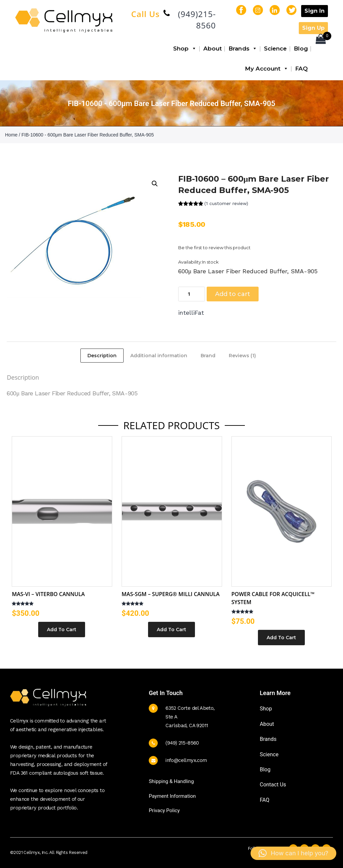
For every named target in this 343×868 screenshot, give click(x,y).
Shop (185, 49)
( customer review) (226, 203)
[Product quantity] (192, 294)
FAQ (301, 69)
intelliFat (191, 313)
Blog (301, 49)
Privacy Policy (164, 810)
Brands (243, 49)
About (213, 49)
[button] (155, 184)
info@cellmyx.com (186, 760)
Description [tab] (102, 356)
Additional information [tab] (159, 356)
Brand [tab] (208, 356)
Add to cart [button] (281, 638)
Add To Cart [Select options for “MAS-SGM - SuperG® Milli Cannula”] (171, 630)
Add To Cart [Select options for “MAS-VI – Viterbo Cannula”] (62, 630)
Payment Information (172, 796)
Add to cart (233, 294)
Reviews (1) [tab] (242, 356)
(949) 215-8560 (182, 743)
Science (276, 49)
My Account (267, 69)
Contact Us (273, 785)
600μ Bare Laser (28, 393)
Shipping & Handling (171, 781)
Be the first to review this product (214, 248)
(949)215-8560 (197, 20)
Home (11, 135)
